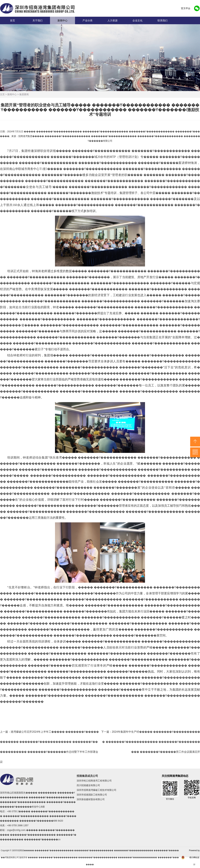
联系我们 (162, 20)
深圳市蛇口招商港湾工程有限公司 (94, 781)
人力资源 (112, 20)
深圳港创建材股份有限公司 (91, 799)
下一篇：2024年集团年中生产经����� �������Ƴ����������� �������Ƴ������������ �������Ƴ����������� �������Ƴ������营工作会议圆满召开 (151, 742)
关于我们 (37, 20)
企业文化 (137, 20)
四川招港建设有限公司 (88, 785)
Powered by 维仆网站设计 (194, 857)
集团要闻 (24, 94)
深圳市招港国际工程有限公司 (92, 795)
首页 (12, 20)
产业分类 (87, 20)
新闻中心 (62, 20)
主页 (2, 94)
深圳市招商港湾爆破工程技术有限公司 (96, 790)
